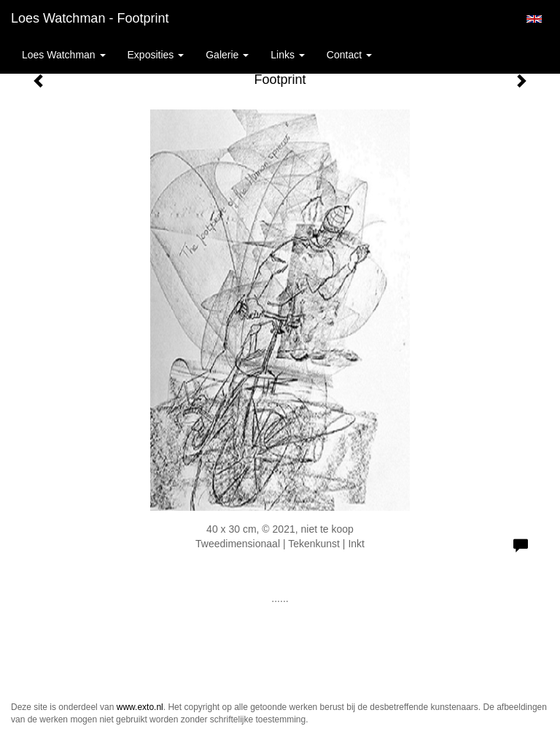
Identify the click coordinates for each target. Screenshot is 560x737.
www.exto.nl (140, 707)
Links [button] (288, 55)
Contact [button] (349, 55)
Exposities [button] (156, 55)
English (534, 19)
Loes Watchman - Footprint (90, 18)
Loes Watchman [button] (64, 55)
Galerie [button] (227, 55)
